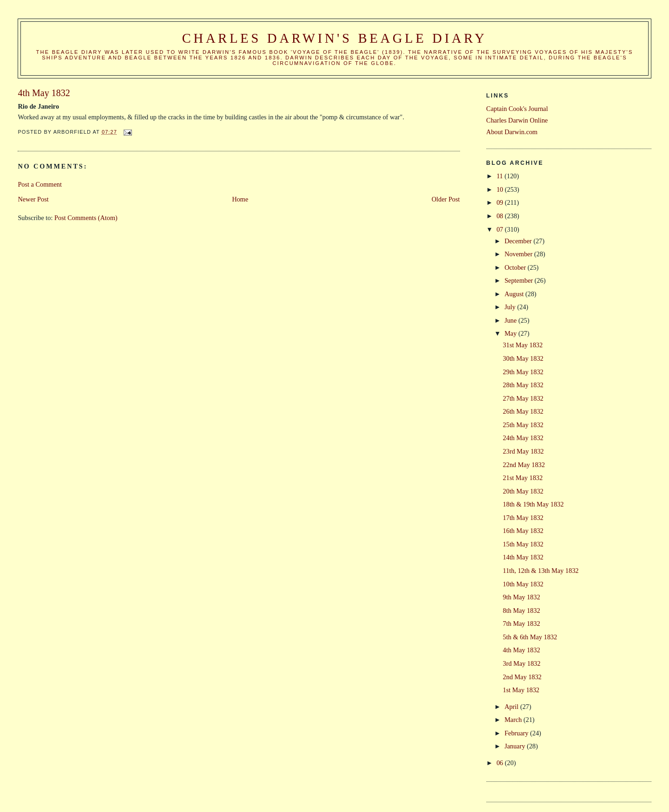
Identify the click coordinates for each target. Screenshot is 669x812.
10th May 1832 (523, 584)
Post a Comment (40, 184)
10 (501, 189)
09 (501, 202)
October (516, 267)
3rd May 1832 (521, 663)
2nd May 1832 (522, 677)
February (517, 733)
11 (501, 176)
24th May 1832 (523, 438)
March (514, 720)
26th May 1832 (523, 411)
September (520, 280)
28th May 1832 (523, 385)
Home (240, 199)
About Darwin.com (512, 132)
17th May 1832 (523, 518)
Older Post (446, 199)
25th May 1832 (523, 425)
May (512, 333)
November (519, 254)
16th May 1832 (523, 531)
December (519, 241)
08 (501, 216)
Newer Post (33, 199)
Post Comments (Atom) (86, 218)
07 (501, 229)
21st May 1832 (523, 478)
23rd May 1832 (523, 451)
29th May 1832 (523, 372)
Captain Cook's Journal (517, 109)
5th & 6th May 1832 (530, 637)
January (516, 746)
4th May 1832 (521, 650)
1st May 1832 (521, 690)
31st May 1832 (523, 345)
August (515, 294)
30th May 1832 (523, 358)
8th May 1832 (521, 611)
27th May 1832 (523, 398)
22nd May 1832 (524, 465)
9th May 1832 (521, 597)
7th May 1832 (521, 624)
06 (501, 763)
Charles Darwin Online (517, 120)
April (512, 707)
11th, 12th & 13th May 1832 (541, 571)
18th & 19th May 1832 (533, 504)
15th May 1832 (523, 544)
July (511, 307)
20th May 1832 (523, 491)
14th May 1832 (523, 557)
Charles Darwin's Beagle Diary (334, 38)
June (512, 320)
